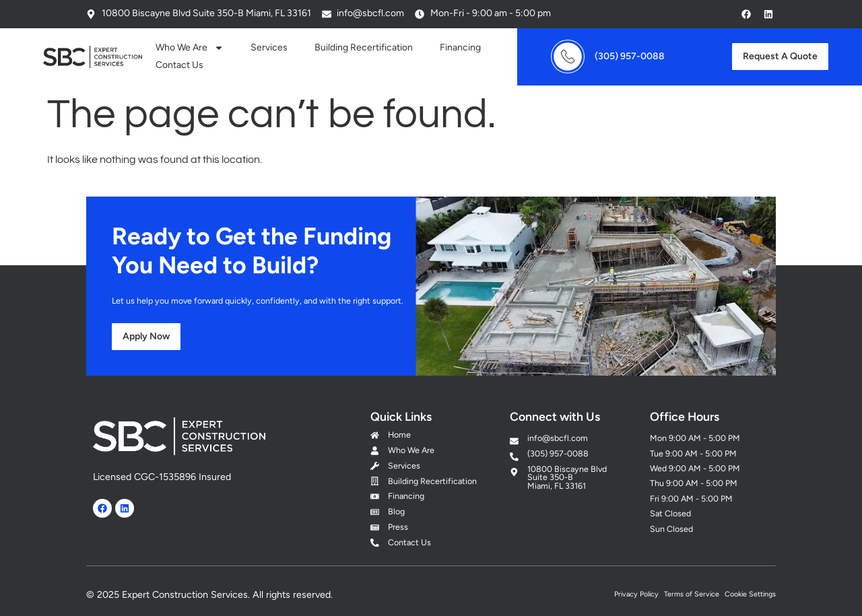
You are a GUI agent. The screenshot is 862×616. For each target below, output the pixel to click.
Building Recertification (364, 47)
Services (269, 47)
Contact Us (179, 65)
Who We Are (190, 48)
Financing (460, 47)
